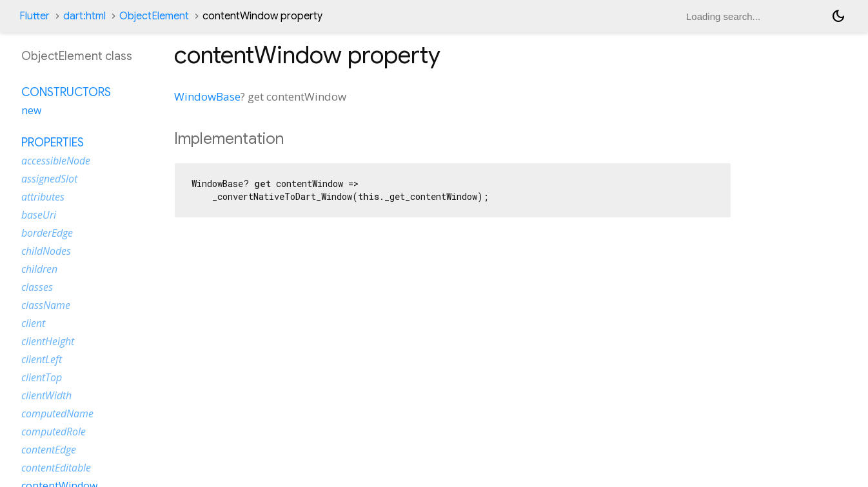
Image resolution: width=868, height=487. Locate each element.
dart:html (84, 16)
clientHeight (48, 341)
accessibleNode (56, 161)
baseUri (39, 215)
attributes (43, 197)
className (46, 305)
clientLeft (42, 359)
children (39, 269)
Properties (53, 143)
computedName (57, 413)
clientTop (42, 377)
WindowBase (207, 96)
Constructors (66, 92)
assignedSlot (49, 179)
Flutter (35, 16)
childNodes (46, 251)
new (31, 110)
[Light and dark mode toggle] (838, 16)
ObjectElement (154, 16)
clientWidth (46, 395)
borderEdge (47, 233)
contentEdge (49, 450)
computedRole (54, 432)
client (33, 323)
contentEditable (56, 468)
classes (37, 287)
